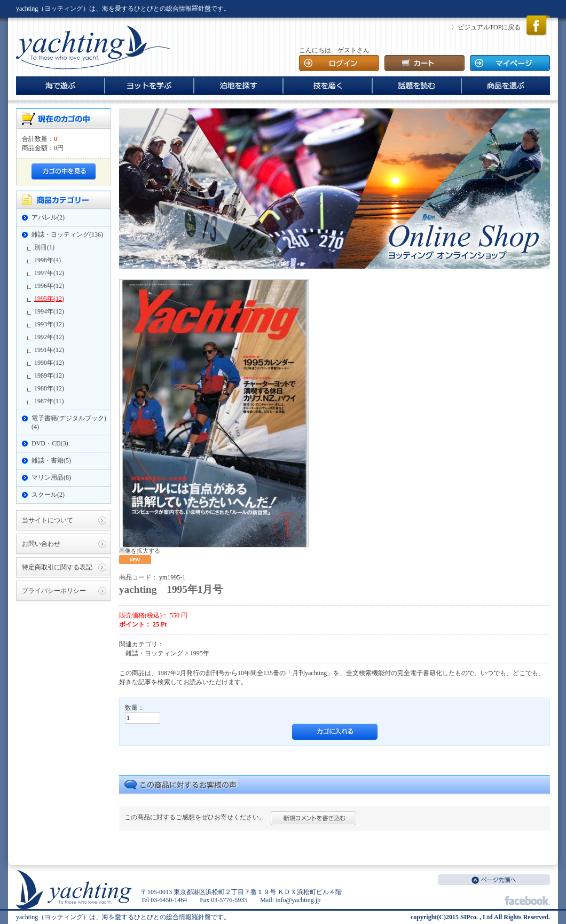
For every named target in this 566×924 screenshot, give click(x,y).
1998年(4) (48, 260)
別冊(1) (44, 247)
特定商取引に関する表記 (57, 567)
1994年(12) (49, 311)
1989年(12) (49, 375)
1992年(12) (49, 337)
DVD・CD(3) (50, 443)
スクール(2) (48, 495)
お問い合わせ (41, 544)
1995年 (200, 653)
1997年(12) (49, 273)
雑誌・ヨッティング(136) (67, 234)
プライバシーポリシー (54, 591)
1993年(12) (49, 324)
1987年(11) (49, 401)
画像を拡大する (140, 551)
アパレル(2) (48, 217)
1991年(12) (49, 350)
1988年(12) (49, 388)
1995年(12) (49, 299)
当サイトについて (48, 520)
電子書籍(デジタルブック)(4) (69, 422)
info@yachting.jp (298, 900)
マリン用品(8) (51, 477)
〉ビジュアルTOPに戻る (486, 27)
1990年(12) (49, 363)
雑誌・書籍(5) (51, 460)
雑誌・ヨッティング (154, 653)
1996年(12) (49, 286)
